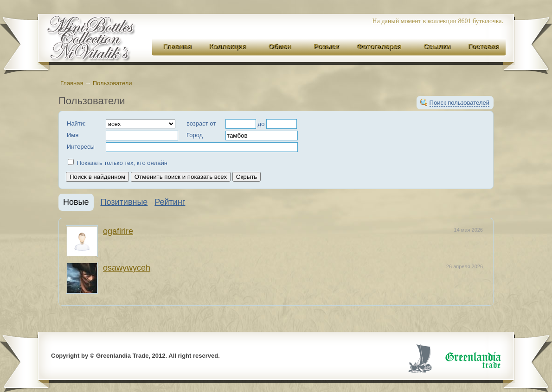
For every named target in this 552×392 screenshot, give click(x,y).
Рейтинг (170, 202)
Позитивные (124, 202)
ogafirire (118, 231)
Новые (76, 202)
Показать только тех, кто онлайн (118, 163)
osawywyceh (127, 268)
